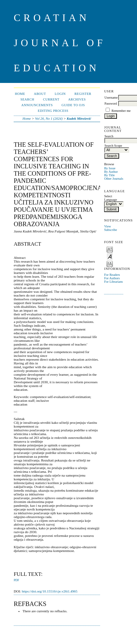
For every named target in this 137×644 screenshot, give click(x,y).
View (108, 226)
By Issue (110, 168)
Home (20, 94)
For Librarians (113, 282)
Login (60, 94)
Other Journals (114, 179)
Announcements (37, 105)
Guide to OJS (73, 105)
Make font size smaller (110, 249)
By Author (111, 172)
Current (51, 99)
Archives (77, 99)
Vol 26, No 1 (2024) (49, 118)
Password (111, 104)
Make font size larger (110, 263)
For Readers (112, 275)
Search (27, 99)
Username (111, 98)
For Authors (112, 278)
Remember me (121, 111)
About (40, 94)
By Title (109, 175)
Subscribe (111, 230)
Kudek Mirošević (79, 118)
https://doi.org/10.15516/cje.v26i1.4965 (50, 591)
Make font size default (110, 256)
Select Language (111, 198)
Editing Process (53, 111)
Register (83, 94)
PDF (16, 580)
